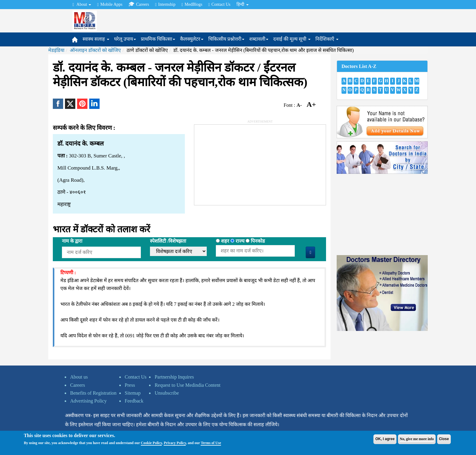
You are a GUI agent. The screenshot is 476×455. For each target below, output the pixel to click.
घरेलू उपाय (125, 39)
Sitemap (133, 393)
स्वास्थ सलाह (96, 39)
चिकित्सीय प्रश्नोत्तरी (226, 39)
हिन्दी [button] (243, 4)
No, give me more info (417, 439)
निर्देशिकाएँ (327, 39)
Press (130, 385)
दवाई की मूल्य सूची (292, 39)
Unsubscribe (167, 393)
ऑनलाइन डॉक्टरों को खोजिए (95, 50)
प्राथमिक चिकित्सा (158, 39)
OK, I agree (385, 439)
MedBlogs (192, 5)
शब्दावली (259, 39)
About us (79, 377)
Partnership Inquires (174, 377)
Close (444, 439)
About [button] (82, 5)
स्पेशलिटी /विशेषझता (168, 241)
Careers (139, 4)
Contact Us (219, 5)
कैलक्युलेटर (192, 39)
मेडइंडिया (56, 50)
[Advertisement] (240, 163)
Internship (165, 5)
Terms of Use (211, 443)
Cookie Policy (151, 443)
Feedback (134, 401)
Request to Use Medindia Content (187, 385)
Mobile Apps (110, 5)
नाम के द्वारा (72, 241)
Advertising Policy (88, 401)
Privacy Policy (175, 443)
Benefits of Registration (93, 393)
